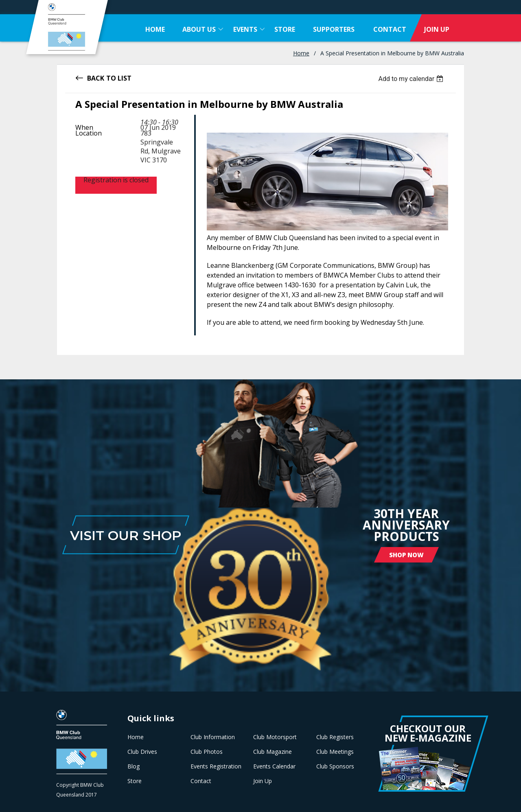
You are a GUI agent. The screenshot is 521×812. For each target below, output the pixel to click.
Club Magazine (273, 752)
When (84, 127)
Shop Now (406, 555)
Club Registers (335, 737)
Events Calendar (274, 766)
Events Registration (216, 766)
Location (89, 133)
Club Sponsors (335, 766)
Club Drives (142, 752)
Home (301, 53)
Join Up (263, 781)
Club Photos (207, 752)
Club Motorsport (275, 737)
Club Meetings (335, 752)
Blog (134, 766)
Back (96, 78)
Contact (201, 781)
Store (135, 781)
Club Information (213, 737)
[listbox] (412, 79)
